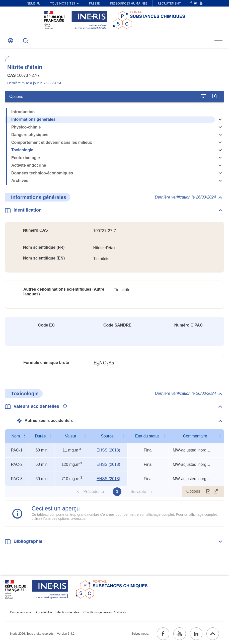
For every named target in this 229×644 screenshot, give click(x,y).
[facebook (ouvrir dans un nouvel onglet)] (163, 634)
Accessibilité (44, 612)
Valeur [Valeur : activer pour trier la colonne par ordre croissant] (71, 436)
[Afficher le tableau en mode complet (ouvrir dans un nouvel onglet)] (216, 491)
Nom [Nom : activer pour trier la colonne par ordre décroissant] (16, 436)
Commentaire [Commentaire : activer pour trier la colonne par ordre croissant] (195, 436)
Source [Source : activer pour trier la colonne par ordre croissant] (107, 436)
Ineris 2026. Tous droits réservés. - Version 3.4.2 (42, 634)
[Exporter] (214, 96)
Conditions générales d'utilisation (105, 612)
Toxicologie (22, 150)
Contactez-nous (21, 612)
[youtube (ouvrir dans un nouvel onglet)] (180, 634)
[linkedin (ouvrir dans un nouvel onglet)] (196, 634)
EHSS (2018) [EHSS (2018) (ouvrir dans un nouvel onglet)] (108, 450)
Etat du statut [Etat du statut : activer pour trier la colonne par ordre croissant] (147, 436)
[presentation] (104, 363)
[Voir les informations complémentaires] (64, 407)
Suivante (138, 492)
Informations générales (33, 119)
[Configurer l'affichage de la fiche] (203, 96)
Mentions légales (68, 612)
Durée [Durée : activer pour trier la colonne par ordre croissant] (40, 436)
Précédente (94, 492)
